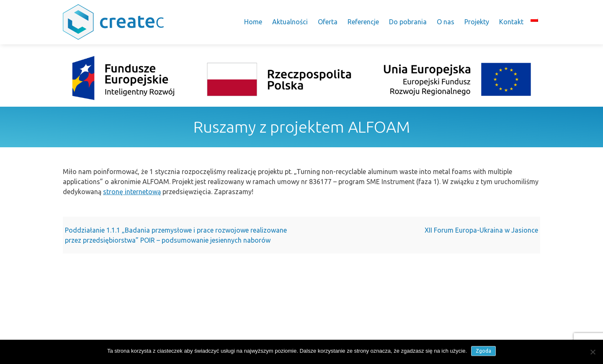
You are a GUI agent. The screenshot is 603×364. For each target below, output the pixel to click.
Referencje (363, 22)
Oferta (328, 22)
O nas (446, 22)
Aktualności (290, 22)
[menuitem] (534, 19)
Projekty (477, 22)
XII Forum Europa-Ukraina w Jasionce (481, 230)
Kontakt (511, 22)
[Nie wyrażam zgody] (593, 352)
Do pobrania (408, 22)
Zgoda (483, 351)
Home (253, 22)
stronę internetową (132, 192)
